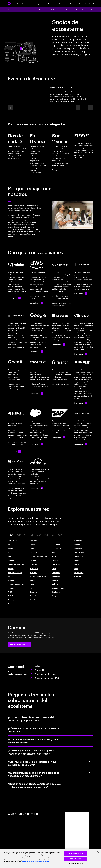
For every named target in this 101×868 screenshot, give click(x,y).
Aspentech (34, 560)
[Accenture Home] (10, 4)
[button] (19, 644)
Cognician (56, 576)
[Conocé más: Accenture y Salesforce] (36, 444)
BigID (54, 541)
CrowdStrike (79, 572)
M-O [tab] (39, 535)
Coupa (77, 560)
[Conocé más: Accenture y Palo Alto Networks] (81, 403)
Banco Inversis (35, 596)
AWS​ (32, 588)
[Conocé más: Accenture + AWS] (36, 303)
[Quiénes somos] (54, 4)
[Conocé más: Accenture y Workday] (36, 488)
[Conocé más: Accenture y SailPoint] (14, 451)
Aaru (10, 544)
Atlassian (33, 564)
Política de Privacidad (42, 862)
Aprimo (33, 548)
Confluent (56, 592)
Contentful (78, 541)
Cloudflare (56, 572)
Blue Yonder (57, 548)
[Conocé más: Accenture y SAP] (59, 437)
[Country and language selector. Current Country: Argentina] (89, 4)
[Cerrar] (98, 852)
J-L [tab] (32, 535)
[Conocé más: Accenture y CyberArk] (81, 294)
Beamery (33, 604)
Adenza (11, 548)
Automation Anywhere (38, 576)
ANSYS (10, 596)
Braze (54, 556)
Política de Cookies (28, 862)
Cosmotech (79, 556)
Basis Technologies (37, 600)
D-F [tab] (19, 535)
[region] (50, 858)
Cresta (77, 564)
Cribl (76, 568)
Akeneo (11, 560)
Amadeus (11, 580)
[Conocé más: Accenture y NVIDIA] (81, 354)
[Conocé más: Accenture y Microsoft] (59, 344)
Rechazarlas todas (75, 859)
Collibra (55, 584)
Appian (11, 604)
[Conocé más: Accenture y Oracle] (36, 393)
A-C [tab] (12, 535)
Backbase (34, 592)
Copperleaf (78, 548)
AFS (9, 556)
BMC (54, 552)
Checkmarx (56, 564)
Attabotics (34, 568)
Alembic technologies (16, 564)
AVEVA (32, 584)
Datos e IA (39, 670)
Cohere (55, 580)
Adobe (10, 552)
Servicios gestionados (45, 674)
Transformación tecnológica (48, 678)
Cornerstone (79, 552)
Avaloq (33, 580)
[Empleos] (67, 4)
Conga (55, 596)
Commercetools (58, 588)
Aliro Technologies (15, 572)
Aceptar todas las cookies (75, 853)
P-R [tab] (46, 535)
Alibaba (11, 568)
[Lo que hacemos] (24, 4)
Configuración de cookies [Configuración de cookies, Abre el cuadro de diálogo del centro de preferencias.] (75, 864)
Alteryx (11, 576)
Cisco (54, 568)
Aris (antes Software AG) (39, 556)
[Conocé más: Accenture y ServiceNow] (81, 444)
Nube (37, 666)
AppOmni (34, 541)
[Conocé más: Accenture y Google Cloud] (36, 352)
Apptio (32, 544)
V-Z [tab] (60, 535)
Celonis (55, 560)
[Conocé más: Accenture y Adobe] (14, 298)
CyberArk (78, 576)
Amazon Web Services (16, 584)
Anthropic (12, 600)
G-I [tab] (25, 535)
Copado (77, 544)
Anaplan (11, 588)
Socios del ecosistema (16, 10)
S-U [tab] (53, 535)
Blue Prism (56, 544)
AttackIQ (33, 572)
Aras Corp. (34, 552)
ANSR (10, 592)
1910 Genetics (13, 541)
